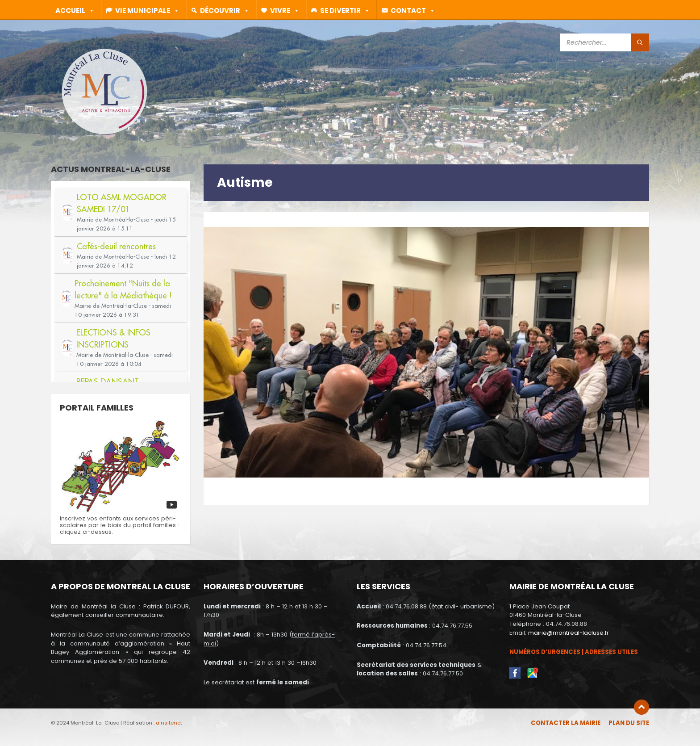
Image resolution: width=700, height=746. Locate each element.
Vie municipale (150, 10)
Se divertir (348, 10)
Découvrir (228, 10)
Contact (416, 10)
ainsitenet (169, 723)
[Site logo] (104, 134)
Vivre (288, 10)
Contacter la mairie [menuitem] (566, 723)
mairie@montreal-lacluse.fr (569, 633)
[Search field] (604, 42)
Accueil (78, 10)
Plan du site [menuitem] (629, 723)
